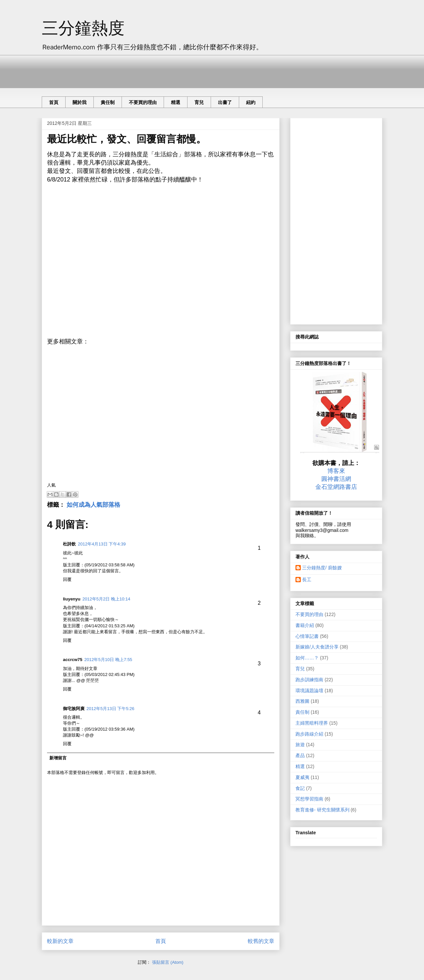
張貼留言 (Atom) (168, 962)
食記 (300, 788)
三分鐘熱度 (83, 28)
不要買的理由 (143, 102)
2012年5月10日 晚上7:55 (108, 660)
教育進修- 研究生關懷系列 (322, 810)
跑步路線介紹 (309, 734)
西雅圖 (302, 701)
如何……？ (307, 658)
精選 (176, 102)
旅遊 (300, 745)
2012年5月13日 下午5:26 (110, 709)
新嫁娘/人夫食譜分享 (317, 647)
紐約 (251, 102)
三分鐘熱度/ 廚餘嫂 (322, 568)
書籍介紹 (305, 625)
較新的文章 (60, 941)
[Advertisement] (162, 70)
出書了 (225, 102)
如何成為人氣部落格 (93, 505)
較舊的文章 (261, 941)
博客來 (336, 471)
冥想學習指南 (309, 799)
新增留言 (58, 758)
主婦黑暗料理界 (312, 723)
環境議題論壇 (309, 691)
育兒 (199, 102)
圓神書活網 (336, 479)
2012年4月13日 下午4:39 (102, 544)
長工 (307, 580)
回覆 (67, 579)
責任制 (108, 102)
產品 (300, 755)
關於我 (79, 102)
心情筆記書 (307, 636)
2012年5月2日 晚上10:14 (106, 599)
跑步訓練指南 (309, 680)
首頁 (54, 102)
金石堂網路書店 (336, 487)
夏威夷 (302, 777)
